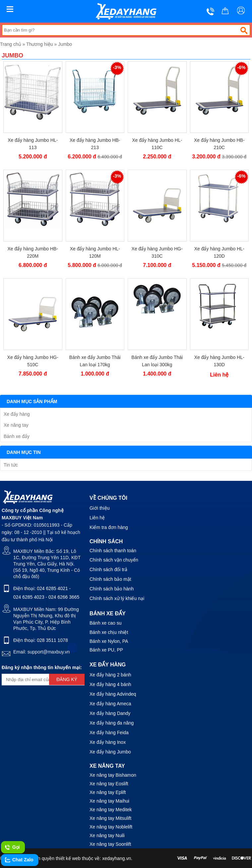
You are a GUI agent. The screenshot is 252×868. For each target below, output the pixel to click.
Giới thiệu (100, 508)
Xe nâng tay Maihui (109, 801)
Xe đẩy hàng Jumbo (110, 752)
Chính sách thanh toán (113, 551)
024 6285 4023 (29, 597)
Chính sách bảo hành (112, 589)
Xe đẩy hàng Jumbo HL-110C (157, 144)
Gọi (12, 847)
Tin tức (11, 465)
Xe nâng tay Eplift (108, 792)
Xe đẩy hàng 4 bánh (110, 684)
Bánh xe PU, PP (106, 650)
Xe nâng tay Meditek (111, 810)
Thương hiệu (39, 44)
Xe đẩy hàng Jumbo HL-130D (219, 361)
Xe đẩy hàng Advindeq (113, 694)
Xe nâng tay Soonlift (110, 844)
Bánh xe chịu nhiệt (109, 632)
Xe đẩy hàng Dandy (110, 713)
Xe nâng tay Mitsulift (110, 818)
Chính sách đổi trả (108, 569)
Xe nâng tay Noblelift (111, 827)
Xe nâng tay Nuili (107, 835)
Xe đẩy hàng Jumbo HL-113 (33, 144)
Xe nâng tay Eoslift (109, 784)
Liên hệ (97, 518)
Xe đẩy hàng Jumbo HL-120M (95, 252)
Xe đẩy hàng (17, 414)
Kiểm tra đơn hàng (109, 527)
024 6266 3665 (64, 597)
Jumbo (65, 44)
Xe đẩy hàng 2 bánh (110, 675)
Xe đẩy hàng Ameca (110, 704)
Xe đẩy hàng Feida (109, 733)
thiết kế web (68, 858)
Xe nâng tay (16, 425)
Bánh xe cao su (106, 623)
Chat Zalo (19, 860)
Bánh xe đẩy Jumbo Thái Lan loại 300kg (157, 361)
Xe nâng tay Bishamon (113, 775)
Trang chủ (11, 44)
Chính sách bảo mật (110, 579)
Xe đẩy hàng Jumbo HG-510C (33, 361)
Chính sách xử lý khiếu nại (117, 598)
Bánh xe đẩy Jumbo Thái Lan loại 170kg (95, 361)
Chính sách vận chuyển (114, 560)
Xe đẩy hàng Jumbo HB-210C (219, 144)
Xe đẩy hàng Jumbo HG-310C (157, 252)
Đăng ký (67, 679)
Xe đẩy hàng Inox (108, 742)
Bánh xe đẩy (17, 436)
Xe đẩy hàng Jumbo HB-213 (95, 144)
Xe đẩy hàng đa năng (112, 723)
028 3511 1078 (52, 640)
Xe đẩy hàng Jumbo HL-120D (219, 252)
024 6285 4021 (52, 588)
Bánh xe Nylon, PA (109, 641)
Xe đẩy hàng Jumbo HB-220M (33, 252)
